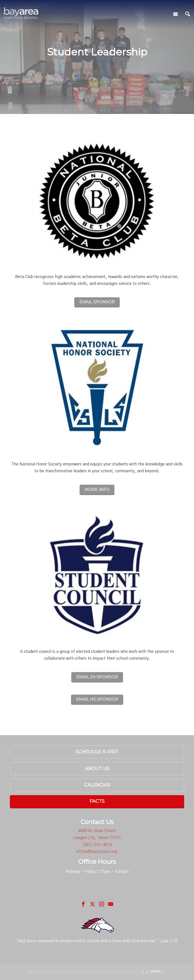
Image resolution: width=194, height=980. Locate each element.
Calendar (97, 785)
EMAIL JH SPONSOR (97, 677)
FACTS (97, 801)
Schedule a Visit (97, 752)
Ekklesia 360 (155, 971)
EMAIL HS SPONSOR (97, 699)
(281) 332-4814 (97, 845)
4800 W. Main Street (97, 831)
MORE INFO (97, 490)
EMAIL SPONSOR (97, 302)
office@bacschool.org (96, 852)
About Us (97, 769)
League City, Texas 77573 (97, 838)
